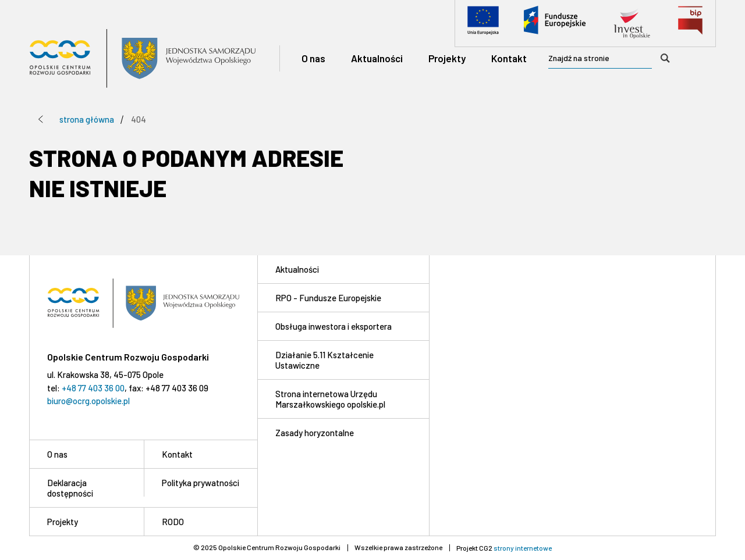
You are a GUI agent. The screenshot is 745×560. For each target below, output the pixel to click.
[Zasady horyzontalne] (343, 432)
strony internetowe (523, 548)
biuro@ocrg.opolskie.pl (88, 401)
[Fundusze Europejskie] (555, 23)
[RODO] (201, 521)
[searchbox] (613, 59)
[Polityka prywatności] (201, 482)
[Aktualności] (377, 58)
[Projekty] (447, 58)
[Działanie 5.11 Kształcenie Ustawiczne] (343, 360)
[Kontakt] (509, 58)
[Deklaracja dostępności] (87, 488)
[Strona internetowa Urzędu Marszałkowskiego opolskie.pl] (343, 399)
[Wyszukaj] (665, 58)
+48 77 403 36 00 (93, 388)
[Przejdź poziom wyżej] (41, 119)
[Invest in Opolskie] (632, 23)
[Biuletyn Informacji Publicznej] (691, 23)
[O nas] (313, 58)
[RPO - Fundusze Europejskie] (343, 297)
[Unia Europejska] (483, 23)
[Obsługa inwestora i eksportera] (343, 326)
